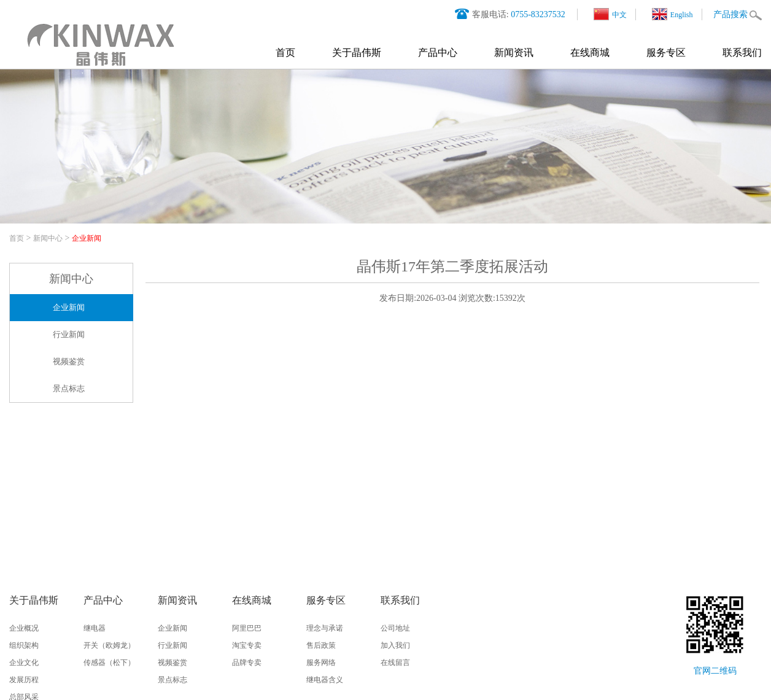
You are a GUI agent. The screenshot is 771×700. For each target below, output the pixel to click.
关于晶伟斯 (357, 52)
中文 (610, 14)
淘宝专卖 (247, 645)
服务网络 (321, 663)
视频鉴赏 (69, 361)
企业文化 (24, 663)
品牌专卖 (247, 663)
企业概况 (24, 628)
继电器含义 (325, 680)
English (672, 14)
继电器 (95, 628)
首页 (285, 52)
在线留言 (395, 663)
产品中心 (438, 52)
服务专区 (666, 52)
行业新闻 (69, 334)
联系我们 (742, 52)
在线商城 (590, 52)
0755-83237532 (538, 14)
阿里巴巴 (247, 628)
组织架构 (24, 645)
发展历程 (24, 680)
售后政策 (321, 645)
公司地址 (395, 628)
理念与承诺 (325, 628)
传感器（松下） (109, 663)
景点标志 (69, 388)
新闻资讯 (514, 52)
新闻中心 (48, 238)
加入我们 (395, 645)
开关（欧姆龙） (109, 645)
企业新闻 (87, 238)
